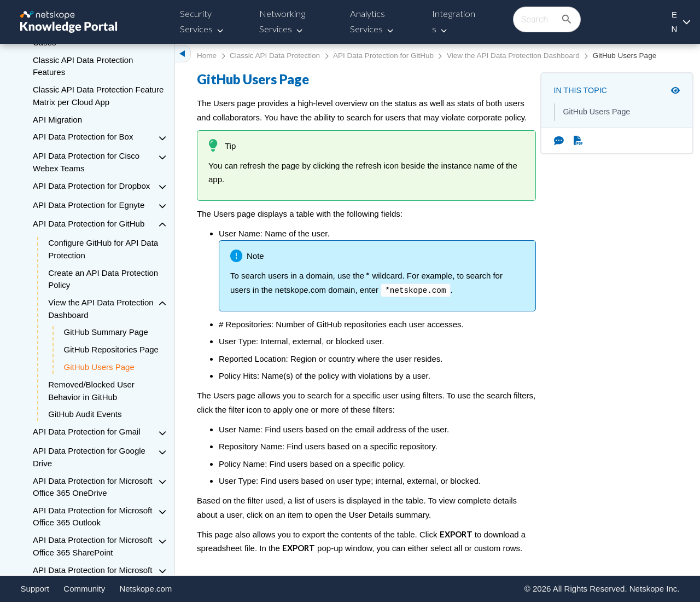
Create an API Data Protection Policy (103, 279)
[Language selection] (681, 22)
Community (84, 589)
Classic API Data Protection (275, 56)
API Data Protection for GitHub (89, 224)
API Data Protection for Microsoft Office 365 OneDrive (92, 487)
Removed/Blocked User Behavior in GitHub (91, 391)
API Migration (57, 120)
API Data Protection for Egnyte (89, 205)
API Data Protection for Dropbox (91, 186)
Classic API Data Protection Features (83, 66)
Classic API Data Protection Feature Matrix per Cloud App (98, 96)
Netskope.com (145, 589)
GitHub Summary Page (106, 332)
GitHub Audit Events (85, 414)
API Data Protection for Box (83, 137)
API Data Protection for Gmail (87, 432)
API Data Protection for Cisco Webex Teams (86, 162)
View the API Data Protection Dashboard (101, 309)
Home (207, 56)
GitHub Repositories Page (111, 349)
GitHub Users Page (99, 367)
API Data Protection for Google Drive (89, 457)
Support (35, 589)
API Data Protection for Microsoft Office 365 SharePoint (92, 546)
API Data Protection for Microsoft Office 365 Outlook (92, 517)
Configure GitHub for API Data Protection (103, 249)
